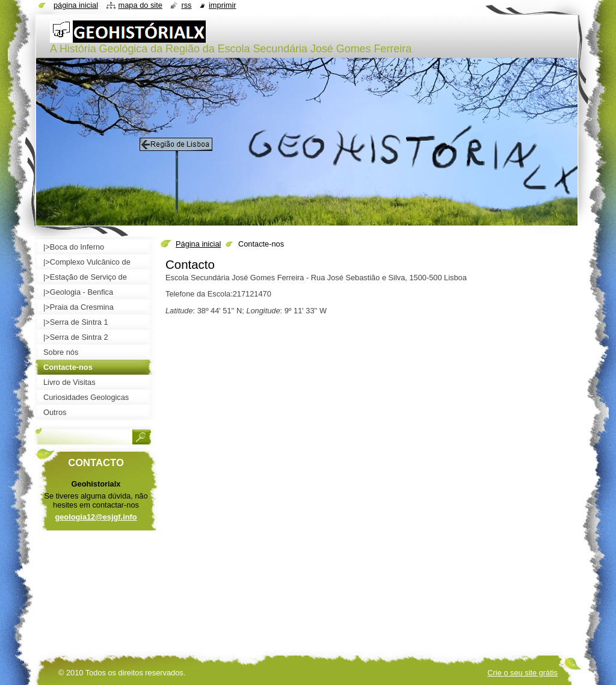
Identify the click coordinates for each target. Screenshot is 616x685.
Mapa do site (140, 5)
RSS (186, 5)
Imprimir (223, 5)
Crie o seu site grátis (522, 673)
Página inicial (198, 244)
